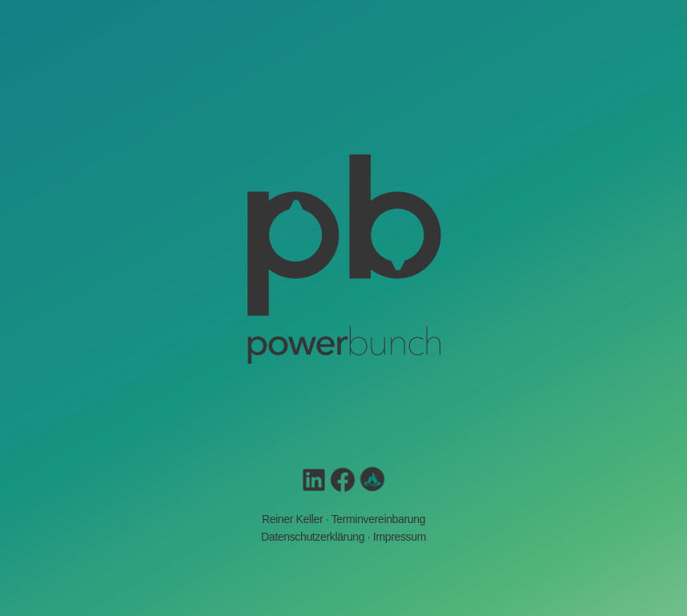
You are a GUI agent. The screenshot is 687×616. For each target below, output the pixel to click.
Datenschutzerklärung (313, 537)
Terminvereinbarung (378, 519)
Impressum (400, 537)
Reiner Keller (292, 519)
